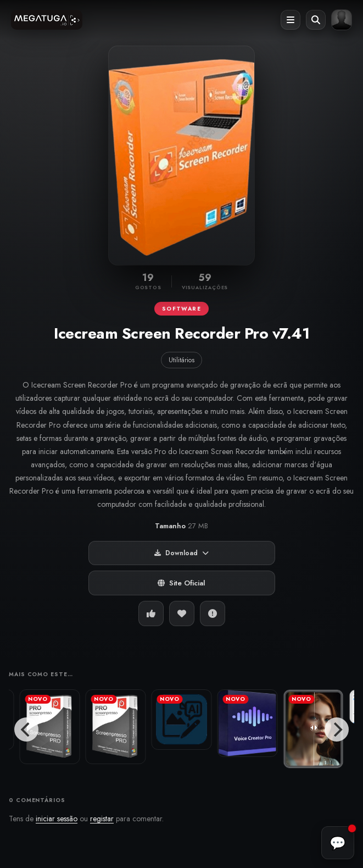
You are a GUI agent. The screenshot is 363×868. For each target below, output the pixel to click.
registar (102, 819)
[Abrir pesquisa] (316, 20)
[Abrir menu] (291, 20)
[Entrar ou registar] (342, 20)
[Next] (337, 729)
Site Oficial (181, 583)
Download (181, 553)
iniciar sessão (57, 819)
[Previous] (26, 729)
